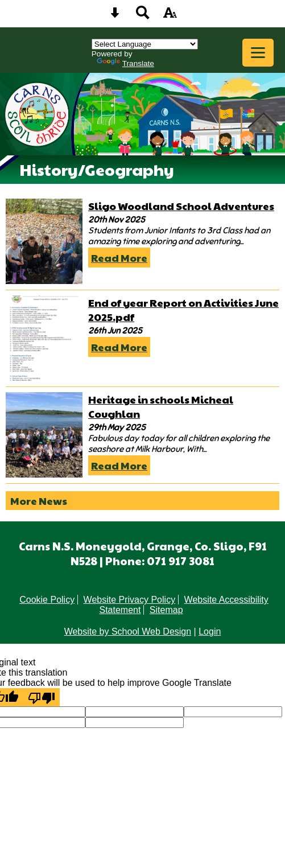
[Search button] (143, 16)
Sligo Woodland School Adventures (181, 206)
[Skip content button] (115, 16)
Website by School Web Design (128, 632)
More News (39, 501)
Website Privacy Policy (130, 600)
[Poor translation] (42, 697)
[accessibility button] (170, 16)
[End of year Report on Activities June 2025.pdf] (44, 338)
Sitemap (166, 610)
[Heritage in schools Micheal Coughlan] (44, 435)
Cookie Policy (47, 600)
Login (210, 632)
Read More (119, 258)
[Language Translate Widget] (145, 44)
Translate (125, 63)
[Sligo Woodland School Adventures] (44, 241)
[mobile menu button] (258, 53)
